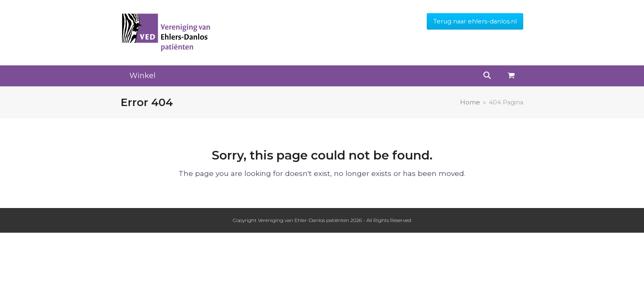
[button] (511, 76)
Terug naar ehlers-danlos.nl (475, 21)
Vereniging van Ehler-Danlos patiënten (304, 220)
